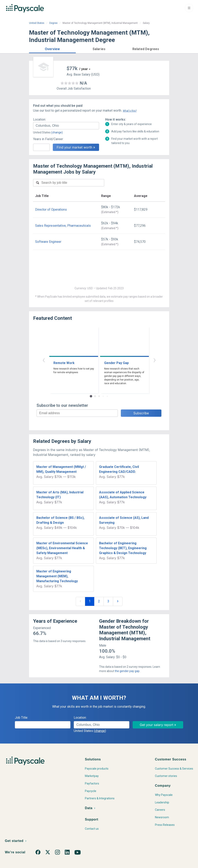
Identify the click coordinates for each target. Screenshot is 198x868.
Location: (39, 119)
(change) (57, 132)
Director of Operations (51, 210)
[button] (52, 48)
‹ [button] (44, 360)
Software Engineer (48, 242)
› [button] (155, 360)
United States (37, 23)
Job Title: (21, 718)
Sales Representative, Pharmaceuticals (63, 226)
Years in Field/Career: (48, 139)
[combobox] (66, 126)
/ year (84, 69)
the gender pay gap (127, 671)
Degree (53, 23)
